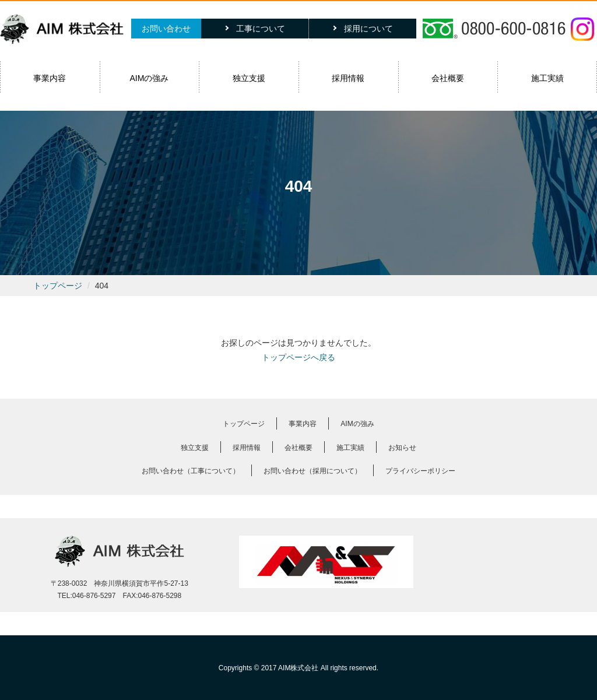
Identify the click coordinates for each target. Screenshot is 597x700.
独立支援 (249, 78)
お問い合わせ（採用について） (312, 471)
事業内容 (50, 78)
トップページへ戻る (298, 357)
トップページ (58, 286)
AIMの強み (150, 78)
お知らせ (402, 448)
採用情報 (348, 78)
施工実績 (547, 78)
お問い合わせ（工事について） (191, 471)
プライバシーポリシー (420, 471)
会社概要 (448, 78)
